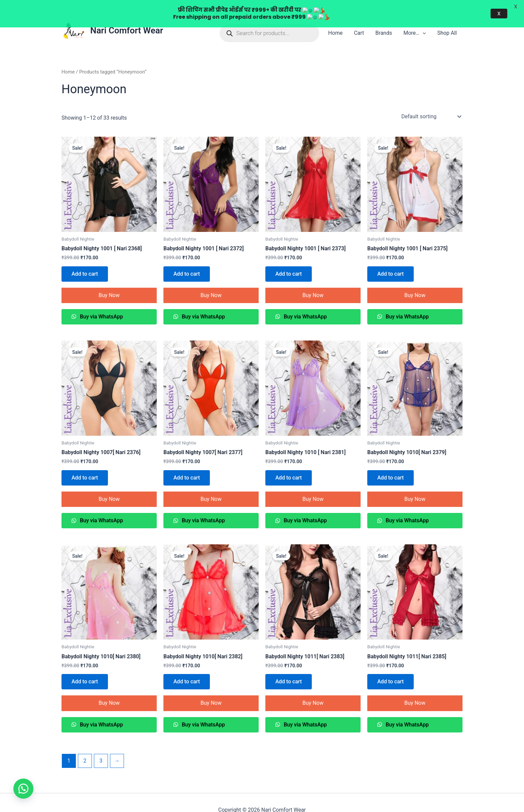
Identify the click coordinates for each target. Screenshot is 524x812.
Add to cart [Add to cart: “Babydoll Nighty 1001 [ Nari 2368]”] (85, 259)
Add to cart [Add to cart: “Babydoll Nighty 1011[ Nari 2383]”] (289, 667)
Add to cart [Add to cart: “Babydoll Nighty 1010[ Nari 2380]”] (85, 667)
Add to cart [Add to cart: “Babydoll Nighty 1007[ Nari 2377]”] (187, 463)
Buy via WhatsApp (101, 302)
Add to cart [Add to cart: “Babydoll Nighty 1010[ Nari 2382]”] (187, 667)
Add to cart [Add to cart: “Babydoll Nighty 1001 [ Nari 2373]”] (289, 259)
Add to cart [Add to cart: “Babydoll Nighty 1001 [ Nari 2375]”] (390, 259)
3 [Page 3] (101, 746)
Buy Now (109, 280)
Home (68, 57)
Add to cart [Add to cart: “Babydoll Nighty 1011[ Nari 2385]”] (390, 667)
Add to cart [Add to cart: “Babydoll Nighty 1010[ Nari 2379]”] (390, 463)
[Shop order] (431, 102)
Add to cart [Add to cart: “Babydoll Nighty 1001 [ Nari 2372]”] (187, 259)
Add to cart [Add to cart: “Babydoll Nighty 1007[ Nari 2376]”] (85, 463)
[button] (23, 789)
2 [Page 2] (85, 746)
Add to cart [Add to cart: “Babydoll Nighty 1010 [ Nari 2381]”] (289, 463)
